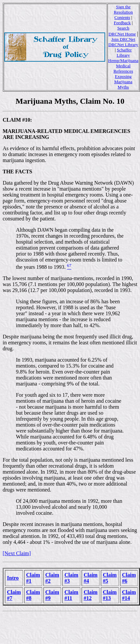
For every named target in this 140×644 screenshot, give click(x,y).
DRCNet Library (123, 45)
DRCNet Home (122, 34)
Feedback (122, 23)
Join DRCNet (123, 39)
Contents (122, 17)
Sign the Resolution (123, 9)
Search (123, 28)
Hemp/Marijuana (123, 60)
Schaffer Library (124, 53)
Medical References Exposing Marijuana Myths (123, 76)
